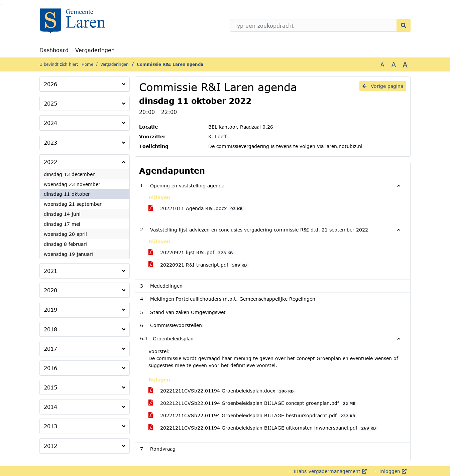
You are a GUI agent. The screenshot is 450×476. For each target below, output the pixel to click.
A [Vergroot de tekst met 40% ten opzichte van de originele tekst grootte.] (405, 64)
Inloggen (392, 471)
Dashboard (54, 50)
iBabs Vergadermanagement (329, 471)
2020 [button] (50, 290)
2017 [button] (50, 349)
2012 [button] (50, 446)
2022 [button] (50, 162)
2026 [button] (50, 84)
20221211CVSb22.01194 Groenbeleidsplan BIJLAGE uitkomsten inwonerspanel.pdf (263, 428)
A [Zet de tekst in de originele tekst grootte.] (382, 64)
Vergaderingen (95, 50)
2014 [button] (50, 407)
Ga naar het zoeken (2, 5)
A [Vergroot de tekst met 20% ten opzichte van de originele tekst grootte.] (394, 64)
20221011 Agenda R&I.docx (197, 208)
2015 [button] (50, 387)
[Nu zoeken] (404, 25)
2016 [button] (50, 368)
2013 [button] (50, 426)
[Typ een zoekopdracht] (320, 25)
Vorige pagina (383, 86)
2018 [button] (50, 329)
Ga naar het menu (3, 5)
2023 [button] (50, 142)
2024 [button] (50, 123)
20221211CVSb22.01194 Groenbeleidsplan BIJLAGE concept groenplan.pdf (253, 403)
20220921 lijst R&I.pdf (192, 253)
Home (87, 64)
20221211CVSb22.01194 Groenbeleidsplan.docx (222, 391)
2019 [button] (50, 309)
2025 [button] (50, 103)
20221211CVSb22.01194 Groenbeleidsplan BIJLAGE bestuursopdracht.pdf (253, 416)
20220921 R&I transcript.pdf (199, 265)
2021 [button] (50, 271)
